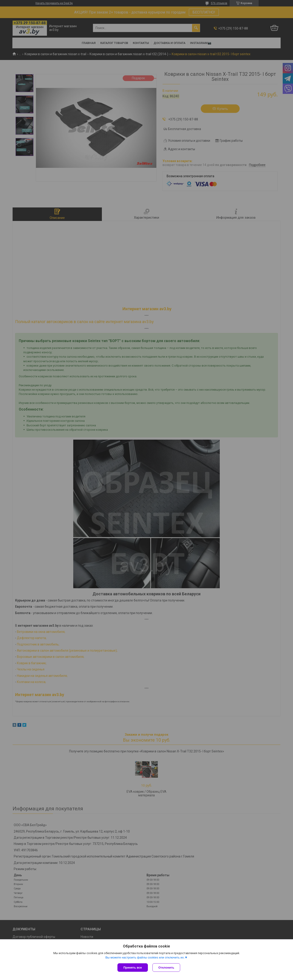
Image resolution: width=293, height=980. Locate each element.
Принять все (133, 968)
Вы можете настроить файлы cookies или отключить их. (145, 957)
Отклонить (166, 968)
